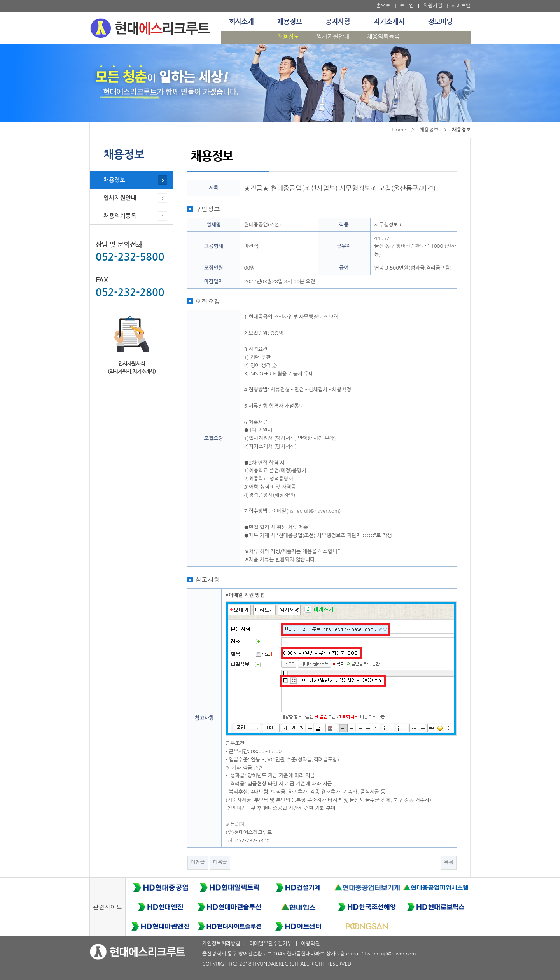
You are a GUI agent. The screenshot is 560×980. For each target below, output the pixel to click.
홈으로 (383, 6)
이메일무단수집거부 (271, 944)
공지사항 (338, 22)
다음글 (220, 862)
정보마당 (441, 22)
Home (399, 130)
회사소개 (241, 22)
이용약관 (311, 944)
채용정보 (290, 22)
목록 (449, 862)
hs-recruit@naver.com (314, 511)
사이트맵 (461, 6)
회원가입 (433, 6)
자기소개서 (389, 22)
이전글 (198, 862)
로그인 (407, 6)
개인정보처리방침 (221, 944)
